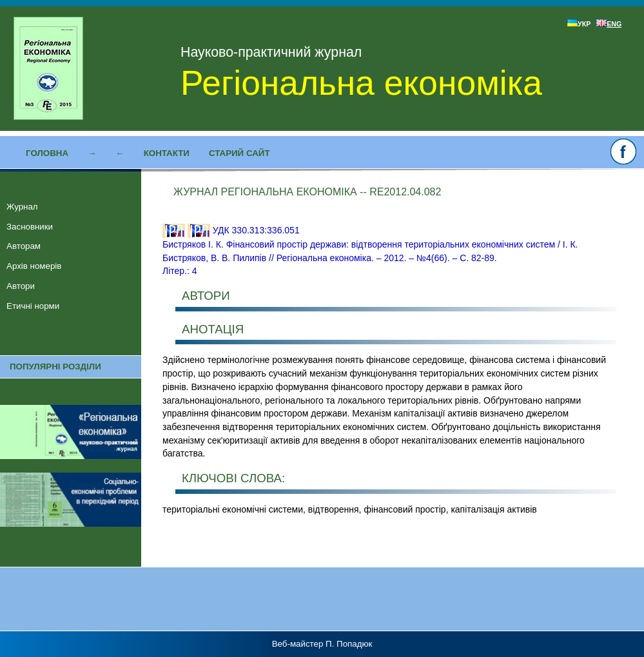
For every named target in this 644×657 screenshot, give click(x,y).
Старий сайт (239, 153)
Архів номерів (34, 266)
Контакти (167, 153)
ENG (609, 24)
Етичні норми (33, 306)
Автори (21, 286)
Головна (47, 153)
